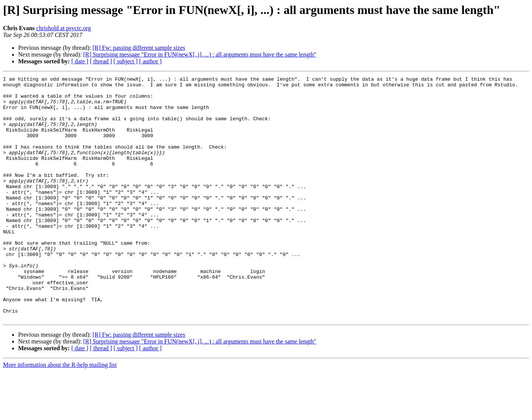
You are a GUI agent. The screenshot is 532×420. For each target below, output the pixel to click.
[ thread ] (101, 61)
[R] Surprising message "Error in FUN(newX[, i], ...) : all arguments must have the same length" (200, 54)
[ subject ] (126, 61)
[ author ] (151, 61)
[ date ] (80, 61)
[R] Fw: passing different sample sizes (139, 48)
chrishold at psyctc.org (64, 28)
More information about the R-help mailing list (60, 413)
